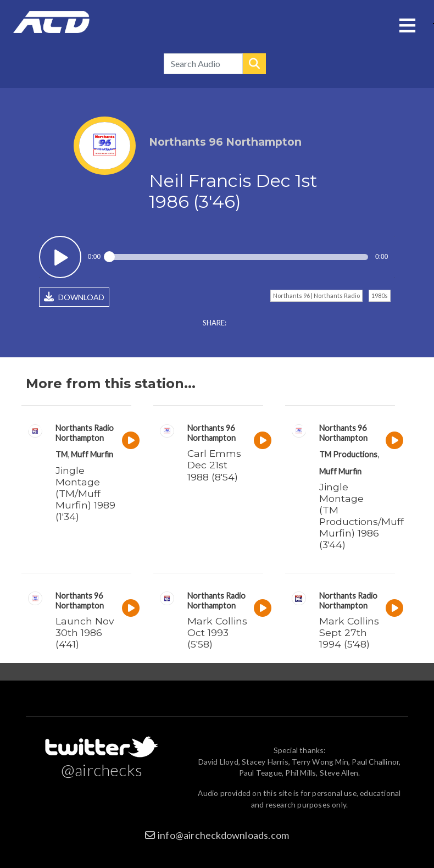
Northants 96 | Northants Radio (316, 295)
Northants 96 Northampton (212, 433)
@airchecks (102, 770)
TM (62, 454)
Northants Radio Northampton (85, 433)
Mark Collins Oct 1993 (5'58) (217, 632)
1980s (380, 295)
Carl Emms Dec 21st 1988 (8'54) (214, 465)
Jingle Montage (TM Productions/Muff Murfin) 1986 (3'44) (361, 516)
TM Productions (348, 454)
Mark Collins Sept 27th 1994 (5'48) (349, 632)
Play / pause (60, 257)
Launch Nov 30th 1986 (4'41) (85, 632)
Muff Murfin (92, 454)
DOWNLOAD (74, 297)
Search (254, 64)
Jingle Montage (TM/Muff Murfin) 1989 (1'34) (85, 493)
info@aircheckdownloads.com (223, 835)
